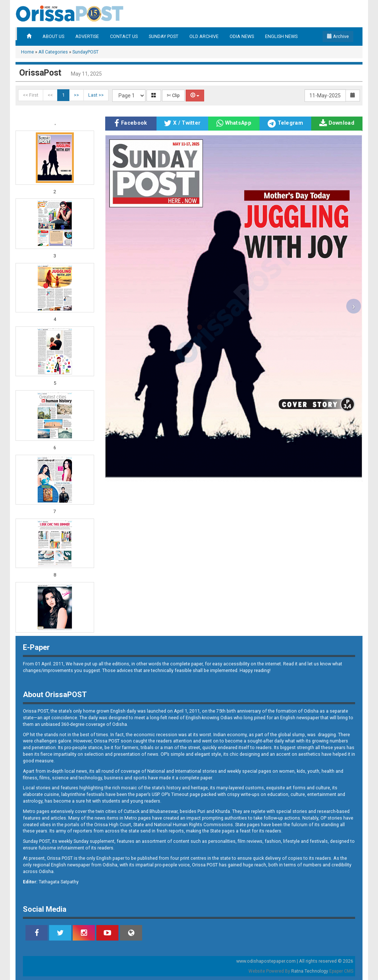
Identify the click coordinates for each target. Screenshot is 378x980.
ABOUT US (53, 36)
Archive (338, 36)
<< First (31, 95)
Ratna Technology (310, 971)
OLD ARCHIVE (204, 36)
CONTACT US (124, 36)
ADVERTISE (87, 36)
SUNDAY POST (164, 36)
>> (76, 95)
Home (28, 52)
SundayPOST (85, 52)
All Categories (53, 52)
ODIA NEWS (242, 36)
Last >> (96, 95)
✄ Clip (173, 95)
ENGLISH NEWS (281, 36)
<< (50, 95)
